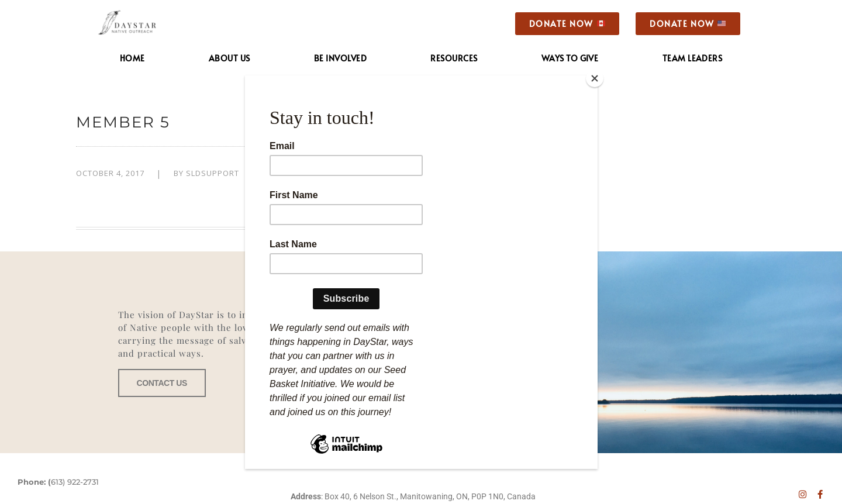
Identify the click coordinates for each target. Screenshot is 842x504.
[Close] (595, 78)
